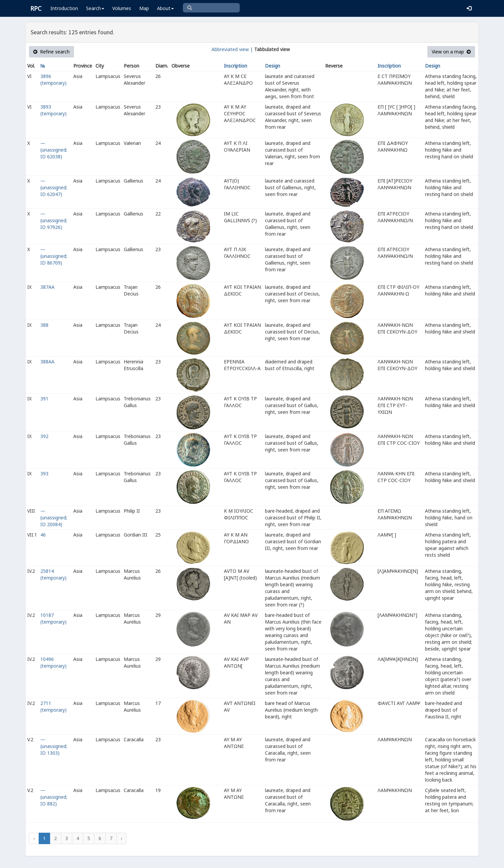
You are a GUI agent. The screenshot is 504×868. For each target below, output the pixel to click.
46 (43, 535)
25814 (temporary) (53, 574)
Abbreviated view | (232, 49)
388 (44, 325)
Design (273, 66)
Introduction (64, 8)
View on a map (451, 52)
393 (44, 474)
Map (144, 8)
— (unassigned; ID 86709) (54, 256)
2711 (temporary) (53, 706)
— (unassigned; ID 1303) (54, 746)
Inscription (236, 66)
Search (95, 8)
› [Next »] (121, 838)
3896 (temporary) (53, 80)
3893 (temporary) (53, 110)
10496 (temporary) (53, 662)
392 (44, 436)
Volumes (122, 8)
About (165, 8)
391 (44, 399)
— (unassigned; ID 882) (54, 797)
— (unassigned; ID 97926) (54, 220)
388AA (47, 362)
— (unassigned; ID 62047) (54, 187)
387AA (47, 287)
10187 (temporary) (53, 618)
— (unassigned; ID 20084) (54, 518)
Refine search (51, 52)
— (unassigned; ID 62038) (54, 150)
